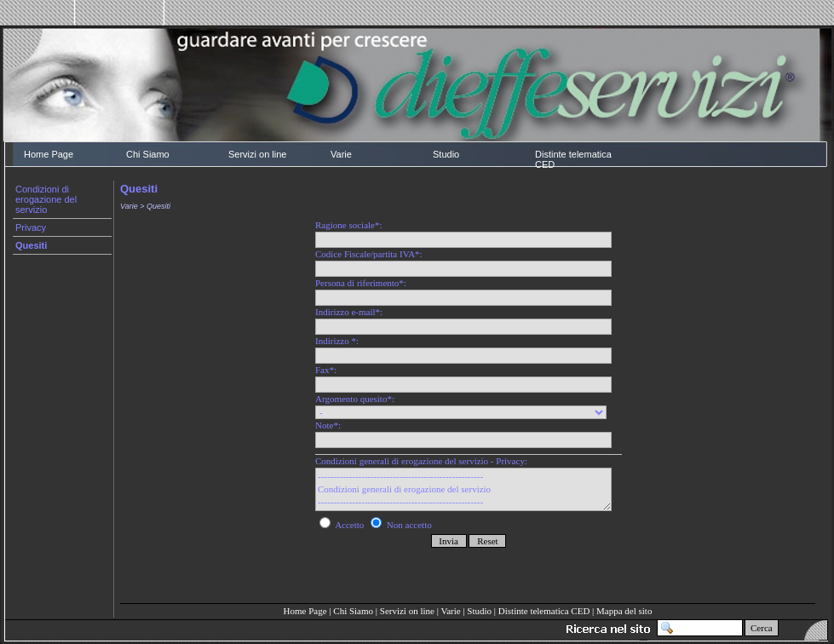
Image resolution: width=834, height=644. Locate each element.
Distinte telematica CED (573, 159)
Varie (341, 154)
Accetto (343, 525)
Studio (446, 154)
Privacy (31, 227)
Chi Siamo (148, 154)
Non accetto (401, 525)
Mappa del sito (624, 611)
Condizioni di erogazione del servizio (46, 199)
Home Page (49, 154)
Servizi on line (257, 154)
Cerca (762, 628)
